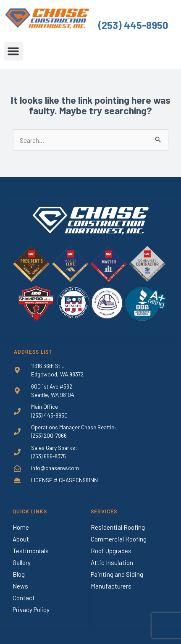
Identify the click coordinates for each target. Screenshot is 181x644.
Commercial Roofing (119, 539)
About (21, 539)
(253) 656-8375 (49, 456)
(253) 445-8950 (133, 25)
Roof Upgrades (111, 551)
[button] (13, 51)
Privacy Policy (31, 610)
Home (21, 527)
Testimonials (31, 551)
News (20, 586)
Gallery (22, 563)
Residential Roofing (118, 527)
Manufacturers (111, 586)
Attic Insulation (112, 563)
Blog (19, 574)
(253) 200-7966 (49, 435)
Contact (24, 598)
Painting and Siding (117, 574)
